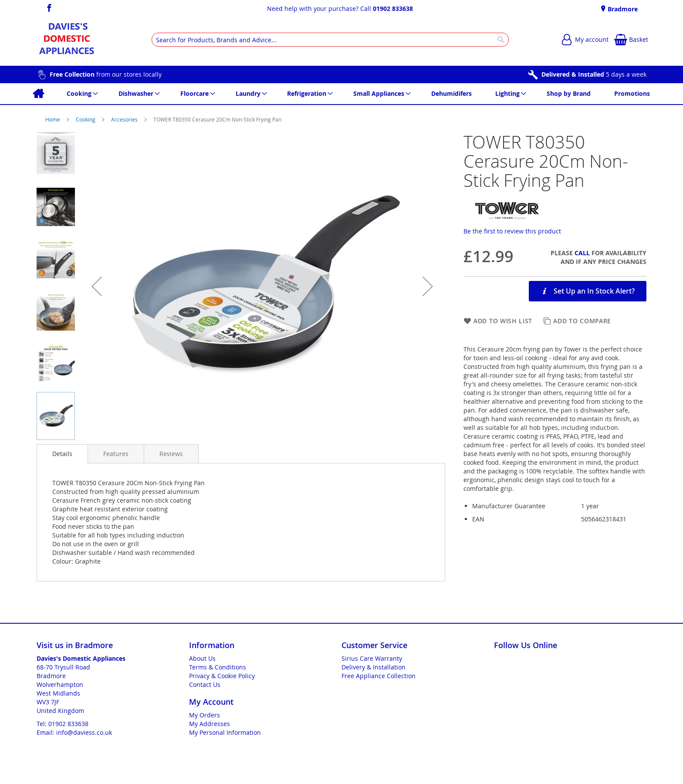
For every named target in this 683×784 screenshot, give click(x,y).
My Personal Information (225, 732)
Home (53, 119)
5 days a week (594, 74)
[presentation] (62, 454)
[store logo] (67, 40)
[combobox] (330, 40)
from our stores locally (106, 74)
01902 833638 (393, 8)
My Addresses (210, 724)
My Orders (205, 715)
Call (582, 253)
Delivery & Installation (374, 667)
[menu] (341, 94)
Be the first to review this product (512, 231)
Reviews (171, 454)
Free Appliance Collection (379, 676)
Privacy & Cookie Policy (222, 676)
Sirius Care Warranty (372, 658)
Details (62, 454)
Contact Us (205, 684)
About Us (202, 658)
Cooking (86, 119)
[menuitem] (38, 94)
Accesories (125, 119)
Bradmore (622, 9)
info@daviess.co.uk (84, 732)
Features (116, 454)
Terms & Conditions (218, 667)
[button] (97, 286)
